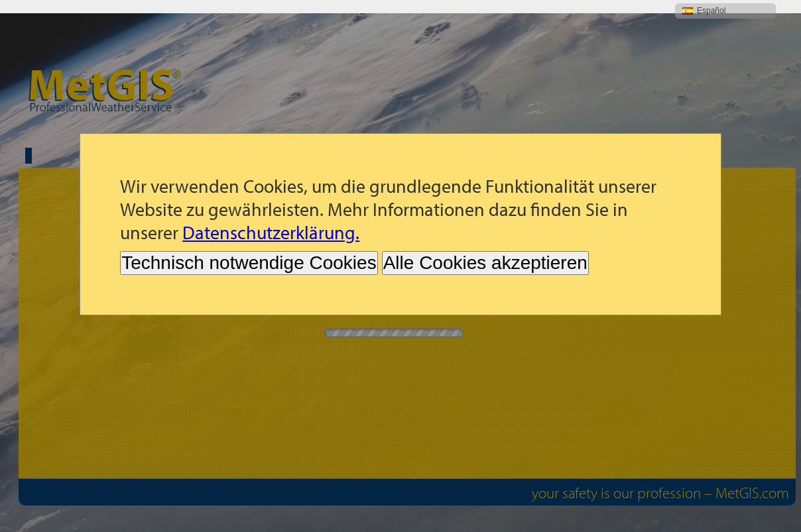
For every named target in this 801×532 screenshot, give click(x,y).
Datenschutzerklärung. (271, 219)
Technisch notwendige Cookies (249, 249)
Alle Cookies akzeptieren (485, 249)
